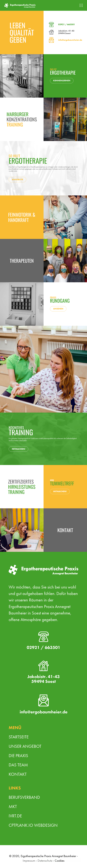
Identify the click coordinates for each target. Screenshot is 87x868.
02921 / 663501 (67, 25)
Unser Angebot (25, 746)
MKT (13, 807)
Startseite (19, 737)
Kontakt (18, 774)
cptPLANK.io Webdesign (33, 825)
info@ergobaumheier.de (70, 40)
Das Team (18, 765)
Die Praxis (18, 756)
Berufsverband (24, 797)
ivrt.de (15, 816)
